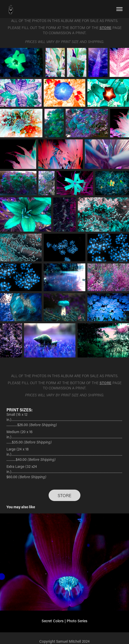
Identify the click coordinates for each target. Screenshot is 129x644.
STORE (64, 495)
